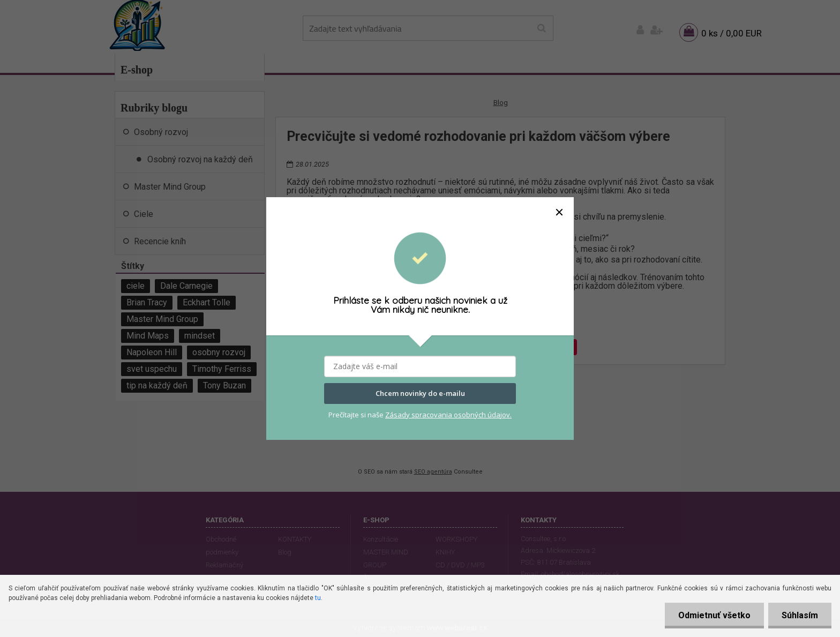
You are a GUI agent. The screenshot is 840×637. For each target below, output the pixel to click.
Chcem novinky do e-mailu (420, 393)
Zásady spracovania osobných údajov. (448, 415)
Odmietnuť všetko (714, 615)
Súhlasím (800, 615)
